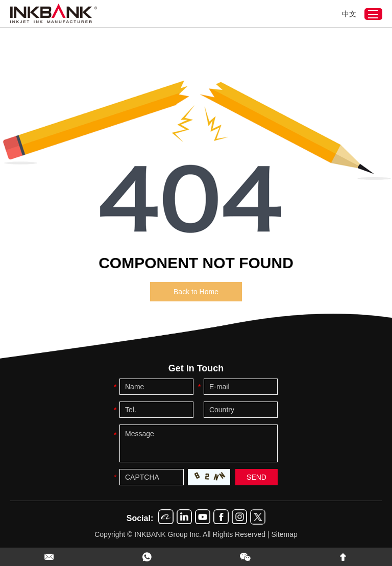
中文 (349, 14)
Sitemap (284, 534)
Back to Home (196, 292)
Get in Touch (196, 368)
